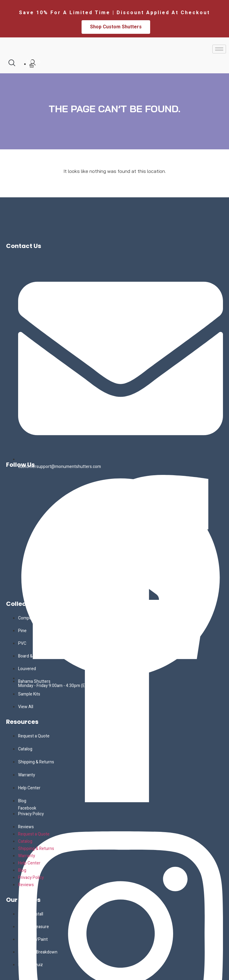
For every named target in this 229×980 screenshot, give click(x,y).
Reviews (26, 827)
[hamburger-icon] (219, 49)
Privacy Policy (31, 814)
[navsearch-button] (12, 63)
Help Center (29, 788)
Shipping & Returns (36, 762)
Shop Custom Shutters (116, 27)
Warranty (27, 775)
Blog (22, 801)
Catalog (25, 749)
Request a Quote (34, 736)
